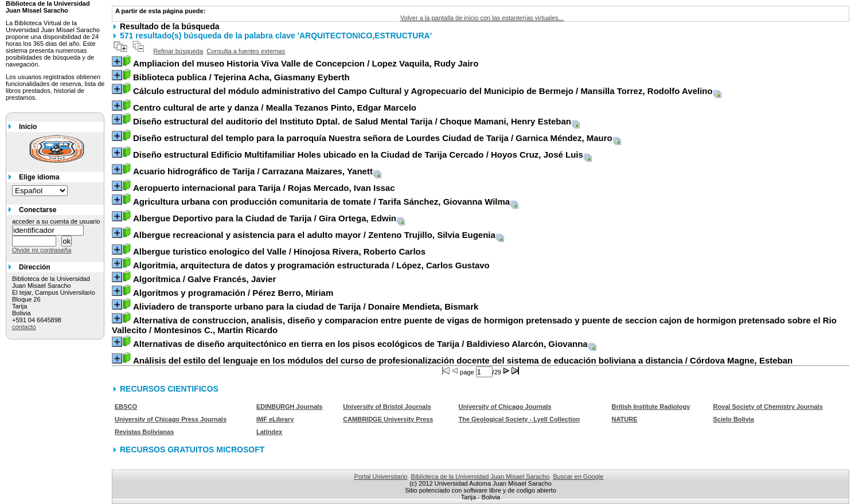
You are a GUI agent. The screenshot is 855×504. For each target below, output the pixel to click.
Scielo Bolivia (733, 419)
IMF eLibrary (275, 419)
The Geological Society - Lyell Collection (519, 419)
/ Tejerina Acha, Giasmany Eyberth (241, 77)
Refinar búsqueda (178, 51)
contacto (24, 327)
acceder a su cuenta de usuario (56, 221)
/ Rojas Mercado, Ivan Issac (264, 188)
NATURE (624, 419)
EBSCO (126, 407)
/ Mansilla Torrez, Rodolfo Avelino (423, 91)
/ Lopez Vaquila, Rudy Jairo (306, 63)
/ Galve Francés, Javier (204, 279)
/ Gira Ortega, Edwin (265, 218)
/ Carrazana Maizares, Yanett (253, 171)
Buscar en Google (578, 476)
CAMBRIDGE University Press (388, 419)
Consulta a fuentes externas (246, 51)
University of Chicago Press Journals (171, 419)
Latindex (269, 432)
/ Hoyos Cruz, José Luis (358, 155)
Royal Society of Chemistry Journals (768, 407)
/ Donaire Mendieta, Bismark (306, 306)
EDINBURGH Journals (290, 407)
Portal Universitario (381, 476)
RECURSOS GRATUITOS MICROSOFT (192, 450)
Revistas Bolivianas (144, 432)
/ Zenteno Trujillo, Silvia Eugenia (314, 235)
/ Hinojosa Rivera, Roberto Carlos (279, 251)
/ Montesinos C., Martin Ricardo (474, 325)
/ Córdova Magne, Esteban (463, 360)
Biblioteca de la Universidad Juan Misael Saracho (481, 476)
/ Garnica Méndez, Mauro (373, 138)
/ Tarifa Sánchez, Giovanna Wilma (321, 202)
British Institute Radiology (651, 407)
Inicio (28, 127)
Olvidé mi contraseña (42, 250)
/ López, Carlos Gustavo (311, 265)
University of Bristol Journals (387, 407)
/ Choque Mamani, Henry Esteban (352, 121)
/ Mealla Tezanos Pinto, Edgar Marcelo (275, 108)
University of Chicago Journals (505, 407)
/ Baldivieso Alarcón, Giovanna (360, 344)
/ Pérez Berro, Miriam (233, 293)
